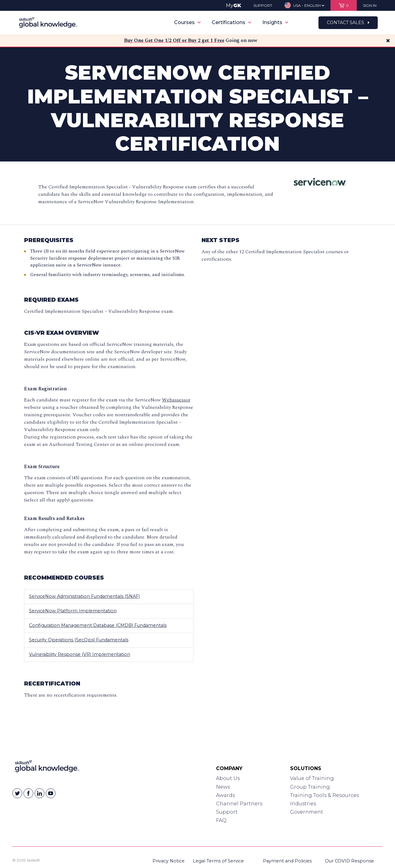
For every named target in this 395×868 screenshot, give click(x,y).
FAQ (221, 820)
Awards (225, 795)
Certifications (231, 22)
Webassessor (176, 400)
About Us (228, 778)
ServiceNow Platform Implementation (73, 611)
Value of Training (312, 778)
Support (227, 812)
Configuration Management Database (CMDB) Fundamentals (98, 625)
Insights (275, 22)
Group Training (310, 787)
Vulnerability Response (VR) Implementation (80, 654)
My (233, 5)
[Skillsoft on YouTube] (51, 793)
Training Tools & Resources (324, 795)
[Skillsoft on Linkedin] (39, 793)
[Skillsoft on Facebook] (28, 793)
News (223, 787)
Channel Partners (239, 804)
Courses (187, 22)
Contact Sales (348, 23)
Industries (303, 804)
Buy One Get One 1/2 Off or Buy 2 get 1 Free (174, 40)
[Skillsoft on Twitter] (17, 793)
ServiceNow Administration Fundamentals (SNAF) (84, 596)
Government (307, 812)
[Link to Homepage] (47, 768)
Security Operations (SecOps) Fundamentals (79, 640)
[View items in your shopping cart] (344, 5)
